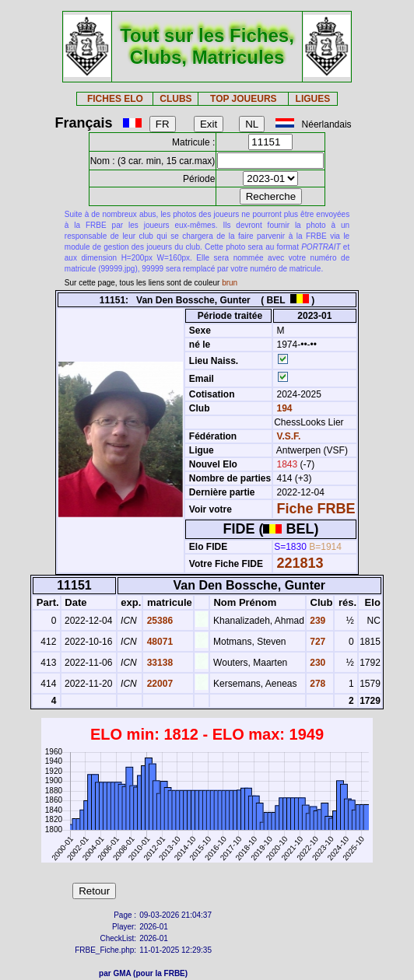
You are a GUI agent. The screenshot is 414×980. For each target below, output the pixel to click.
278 (316, 684)
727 (316, 642)
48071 (158, 642)
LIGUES (313, 99)
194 (283, 408)
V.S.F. (289, 436)
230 (316, 663)
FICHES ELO (115, 99)
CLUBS (175, 99)
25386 (158, 621)
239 (316, 621)
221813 (300, 563)
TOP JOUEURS (244, 99)
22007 (158, 684)
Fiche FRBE (316, 509)
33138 (158, 663)
